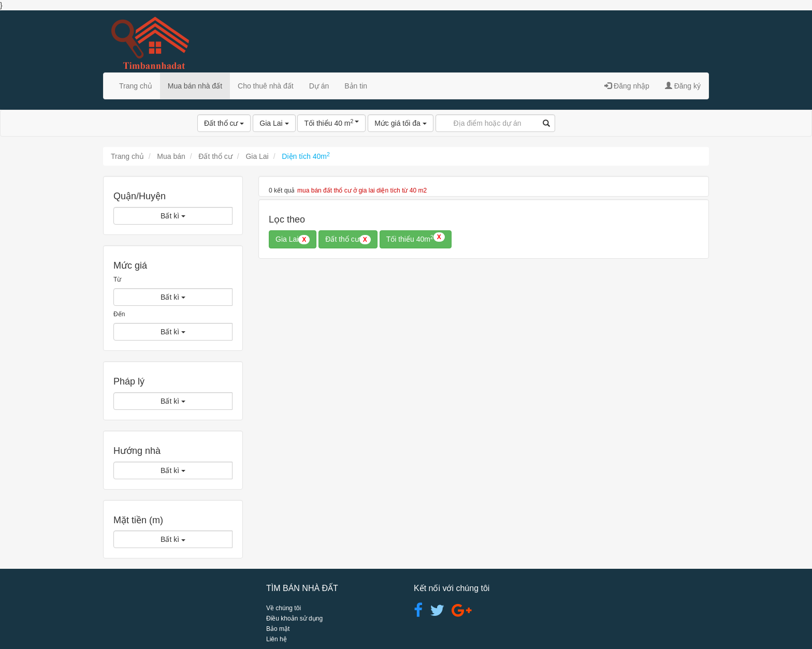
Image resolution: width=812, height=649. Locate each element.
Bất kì (173, 216)
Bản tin (356, 86)
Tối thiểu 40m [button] (416, 238)
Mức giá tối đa (400, 123)
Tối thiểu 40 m (331, 123)
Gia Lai (274, 123)
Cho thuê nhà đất (266, 86)
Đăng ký (683, 86)
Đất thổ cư (224, 123)
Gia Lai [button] (293, 240)
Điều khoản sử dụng (294, 618)
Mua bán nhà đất (195, 86)
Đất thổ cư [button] (348, 240)
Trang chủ (136, 86)
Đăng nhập (627, 86)
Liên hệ (277, 639)
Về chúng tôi (284, 608)
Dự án (319, 86)
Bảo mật (278, 629)
